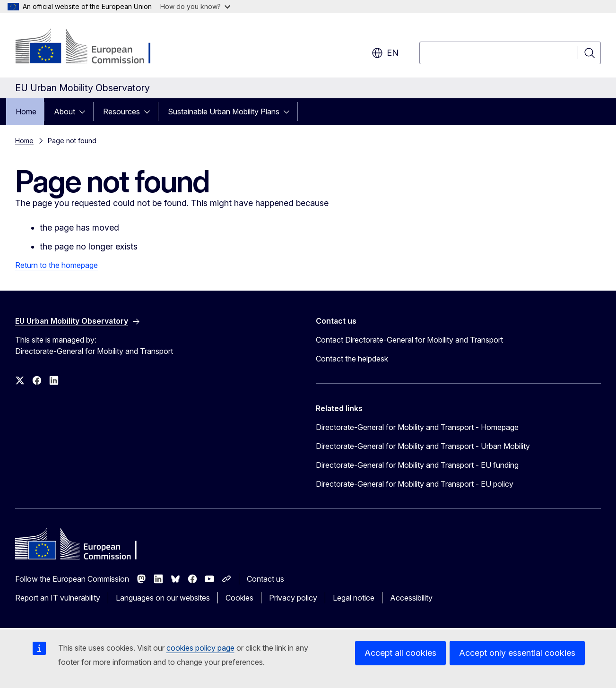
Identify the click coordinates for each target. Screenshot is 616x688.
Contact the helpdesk (352, 359)
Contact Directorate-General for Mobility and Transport (409, 340)
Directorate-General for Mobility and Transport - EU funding (417, 465)
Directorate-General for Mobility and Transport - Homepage (417, 427)
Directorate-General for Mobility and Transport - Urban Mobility (423, 446)
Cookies (239, 598)
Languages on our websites (163, 598)
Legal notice (354, 598)
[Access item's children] (85, 112)
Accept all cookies (400, 653)
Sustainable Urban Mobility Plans (224, 112)
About (65, 112)
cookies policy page (200, 648)
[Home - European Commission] (91, 47)
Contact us (265, 579)
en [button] (385, 53)
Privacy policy (293, 598)
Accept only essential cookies (517, 653)
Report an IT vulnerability (58, 598)
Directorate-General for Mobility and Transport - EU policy (415, 484)
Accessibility (411, 598)
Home (26, 112)
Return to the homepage (56, 265)
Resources (121, 112)
